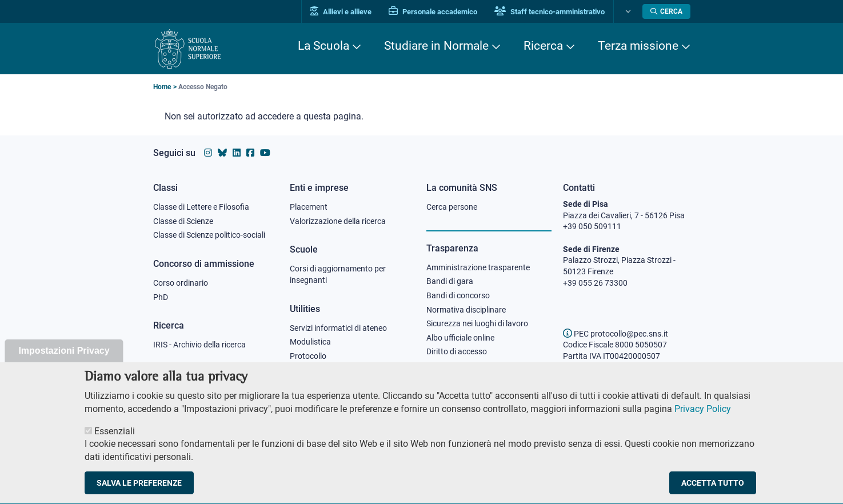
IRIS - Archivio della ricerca (199, 345)
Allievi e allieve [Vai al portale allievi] (341, 12)
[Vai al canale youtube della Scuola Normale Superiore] (265, 153)
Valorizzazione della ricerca (338, 221)
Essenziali (115, 446)
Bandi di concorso (458, 295)
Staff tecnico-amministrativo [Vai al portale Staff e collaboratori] (550, 12)
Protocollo (308, 356)
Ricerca (543, 46)
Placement (309, 207)
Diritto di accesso (457, 351)
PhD (161, 297)
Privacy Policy (703, 423)
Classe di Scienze (183, 221)
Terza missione (638, 46)
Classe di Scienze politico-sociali (209, 235)
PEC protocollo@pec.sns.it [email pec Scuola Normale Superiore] (616, 334)
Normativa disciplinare (466, 310)
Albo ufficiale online (460, 338)
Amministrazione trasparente (478, 267)
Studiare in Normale (436, 46)
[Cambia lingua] (627, 11)
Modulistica (310, 342)
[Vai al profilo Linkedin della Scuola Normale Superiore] (237, 153)
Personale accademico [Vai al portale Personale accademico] (433, 12)
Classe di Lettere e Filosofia (201, 207)
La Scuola (323, 46)
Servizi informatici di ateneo (338, 328)
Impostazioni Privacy (64, 365)
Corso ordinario (181, 283)
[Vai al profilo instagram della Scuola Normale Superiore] (208, 153)
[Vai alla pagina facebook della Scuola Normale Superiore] (250, 153)
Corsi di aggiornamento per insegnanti (338, 274)
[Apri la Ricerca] (666, 11)
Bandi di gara (450, 281)
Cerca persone (452, 207)
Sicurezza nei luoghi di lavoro (477, 323)
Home (162, 87)
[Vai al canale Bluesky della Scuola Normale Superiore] (222, 153)
